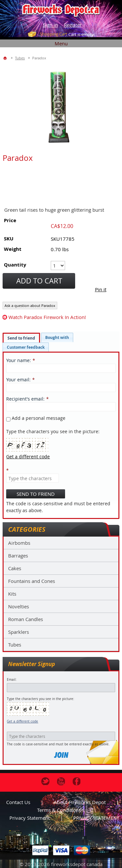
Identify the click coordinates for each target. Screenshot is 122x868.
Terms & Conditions (59, 810)
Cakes (15, 568)
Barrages (18, 556)
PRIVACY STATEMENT (96, 818)
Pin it (101, 289)
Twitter (45, 781)
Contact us (18, 802)
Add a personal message (36, 418)
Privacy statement (30, 818)
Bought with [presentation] (57, 337)
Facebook (77, 781)
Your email (18, 380)
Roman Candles (26, 619)
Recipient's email (25, 399)
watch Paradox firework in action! (47, 317)
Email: (12, 680)
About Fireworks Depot (80, 802)
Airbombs (19, 543)
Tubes (15, 645)
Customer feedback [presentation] (26, 347)
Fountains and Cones (32, 581)
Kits (12, 594)
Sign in (50, 25)
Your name (18, 360)
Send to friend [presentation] (21, 338)
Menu (61, 43)
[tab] (21, 338)
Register (73, 25)
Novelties (19, 606)
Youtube (61, 781)
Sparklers (19, 632)
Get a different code (22, 721)
